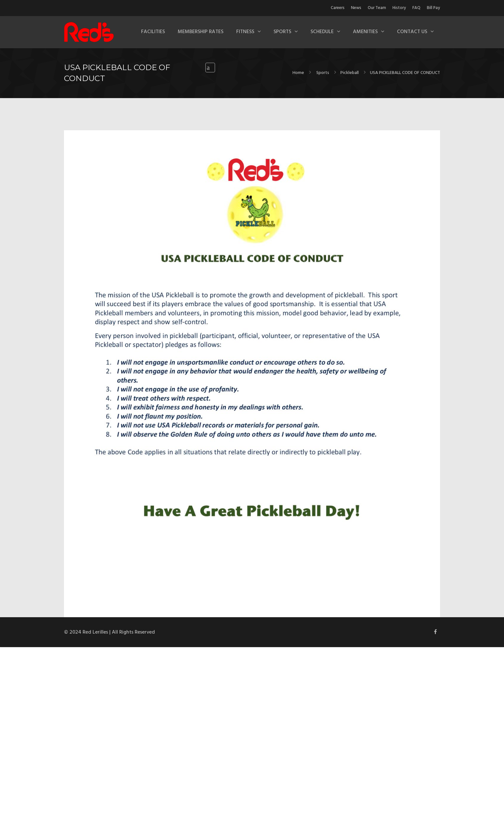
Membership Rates (201, 32)
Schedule (322, 32)
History (399, 8)
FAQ (416, 8)
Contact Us (412, 32)
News (356, 8)
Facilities (153, 32)
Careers (338, 8)
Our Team (377, 8)
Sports (282, 32)
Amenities (365, 32)
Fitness (245, 32)
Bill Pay (433, 8)
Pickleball (350, 73)
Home (298, 73)
